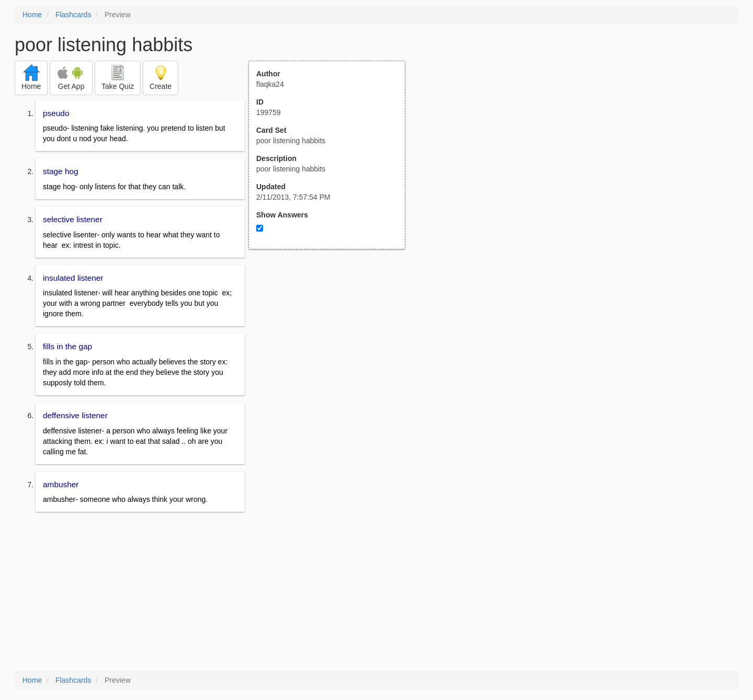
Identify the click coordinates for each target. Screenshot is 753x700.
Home (32, 15)
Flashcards (73, 15)
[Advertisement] (333, 352)
